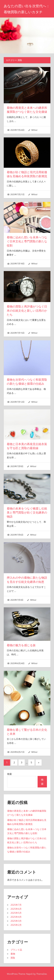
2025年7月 (16, 904)
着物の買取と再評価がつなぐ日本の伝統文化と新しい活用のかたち (27, 310)
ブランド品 (16, 949)
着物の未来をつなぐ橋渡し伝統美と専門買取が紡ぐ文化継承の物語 (27, 512)
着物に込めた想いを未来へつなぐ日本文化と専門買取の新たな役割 (27, 241)
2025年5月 (16, 912)
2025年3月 (16, 920)
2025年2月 (16, 924)
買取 (13, 957)
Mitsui (34, 130)
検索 (10, 773)
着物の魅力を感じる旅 (21, 644)
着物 (13, 953)
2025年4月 (16, 916)
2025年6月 (16, 908)
